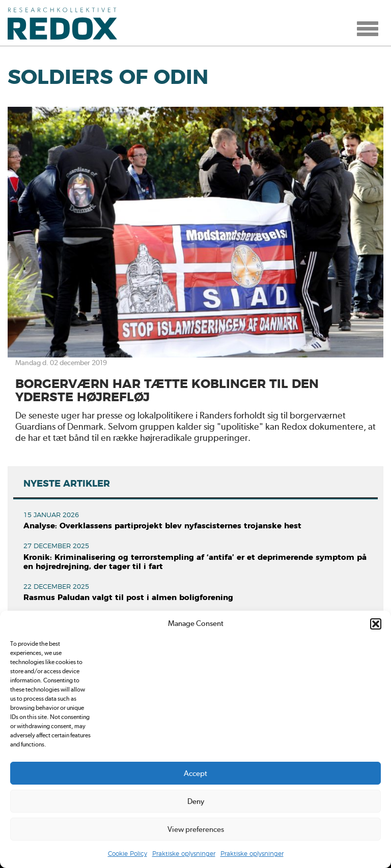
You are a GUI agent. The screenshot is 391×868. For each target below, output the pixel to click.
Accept (195, 773)
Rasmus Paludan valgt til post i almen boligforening (128, 598)
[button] (376, 624)
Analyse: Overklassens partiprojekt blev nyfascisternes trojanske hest (162, 526)
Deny (196, 801)
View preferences (196, 829)
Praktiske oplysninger (184, 854)
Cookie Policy (128, 854)
